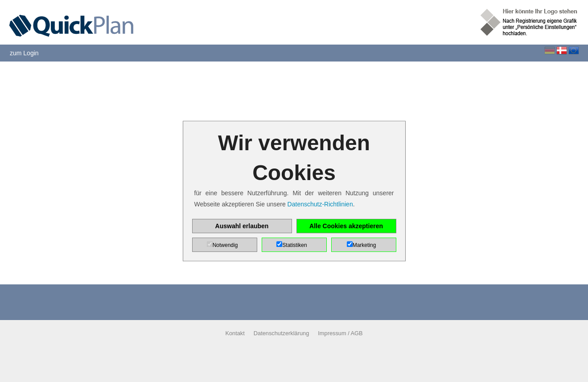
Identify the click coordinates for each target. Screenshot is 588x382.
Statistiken (294, 245)
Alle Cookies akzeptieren (346, 226)
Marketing (364, 245)
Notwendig (225, 245)
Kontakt (235, 333)
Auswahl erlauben (242, 226)
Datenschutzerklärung (281, 333)
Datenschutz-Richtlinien (320, 204)
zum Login (24, 53)
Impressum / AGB (340, 333)
